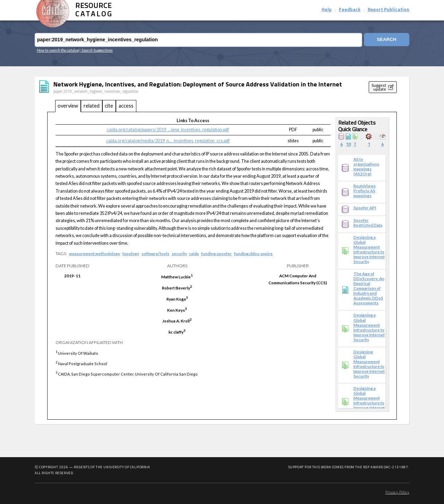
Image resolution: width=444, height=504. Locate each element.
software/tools (155, 253)
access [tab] (126, 106)
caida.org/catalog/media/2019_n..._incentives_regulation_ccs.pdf (168, 141)
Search (386, 40)
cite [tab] (109, 106)
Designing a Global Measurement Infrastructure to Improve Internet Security (369, 249)
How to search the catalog (58, 50)
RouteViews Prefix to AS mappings (365, 191)
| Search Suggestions (96, 50)
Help (327, 10)
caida (194, 253)
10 (348, 145)
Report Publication (388, 10)
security (179, 253)
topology (131, 253)
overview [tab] (68, 106)
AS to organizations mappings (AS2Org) (366, 166)
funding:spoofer (216, 253)
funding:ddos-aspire (253, 253)
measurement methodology (95, 253)
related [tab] (92, 106)
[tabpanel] (222, 266)
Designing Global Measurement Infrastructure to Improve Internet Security (369, 364)
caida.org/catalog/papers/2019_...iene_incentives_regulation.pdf (168, 130)
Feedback (350, 10)
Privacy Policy (397, 493)
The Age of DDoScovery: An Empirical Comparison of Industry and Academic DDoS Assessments (369, 288)
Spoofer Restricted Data (368, 222)
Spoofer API (365, 208)
